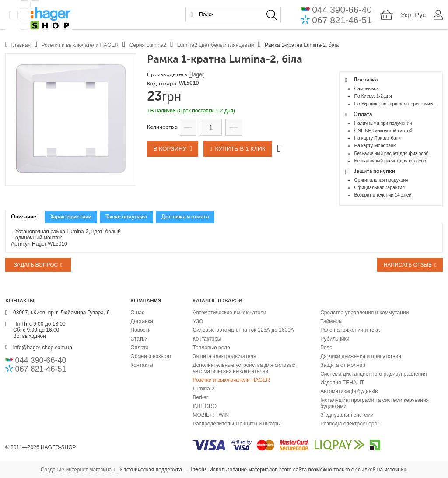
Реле (326, 348)
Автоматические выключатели (229, 313)
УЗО (198, 321)
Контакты (142, 365)
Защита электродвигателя (224, 356)
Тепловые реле (211, 348)
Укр (406, 16)
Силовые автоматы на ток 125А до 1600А (243, 330)
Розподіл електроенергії (350, 424)
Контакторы (207, 339)
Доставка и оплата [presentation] (185, 217)
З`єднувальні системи (347, 415)
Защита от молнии (343, 365)
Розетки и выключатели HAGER (231, 380)
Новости (140, 330)
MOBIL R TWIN (211, 415)
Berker (200, 397)
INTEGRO (205, 406)
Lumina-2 (203, 389)
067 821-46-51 (342, 21)
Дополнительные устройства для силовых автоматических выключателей (244, 368)
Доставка (142, 321)
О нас (137, 313)
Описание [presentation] (24, 217)
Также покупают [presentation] (126, 217)
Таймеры (331, 321)
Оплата (139, 348)
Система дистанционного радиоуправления (373, 374)
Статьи (139, 339)
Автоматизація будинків (349, 391)
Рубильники (335, 339)
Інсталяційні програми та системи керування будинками (374, 403)
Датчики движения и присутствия (361, 356)
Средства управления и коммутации (364, 313)
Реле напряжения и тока (350, 330)
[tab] (24, 217)
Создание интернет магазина (76, 470)
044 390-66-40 (342, 10)
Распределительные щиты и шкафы (236, 424)
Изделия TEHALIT (342, 383)
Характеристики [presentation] (71, 217)
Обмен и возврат (151, 356)
